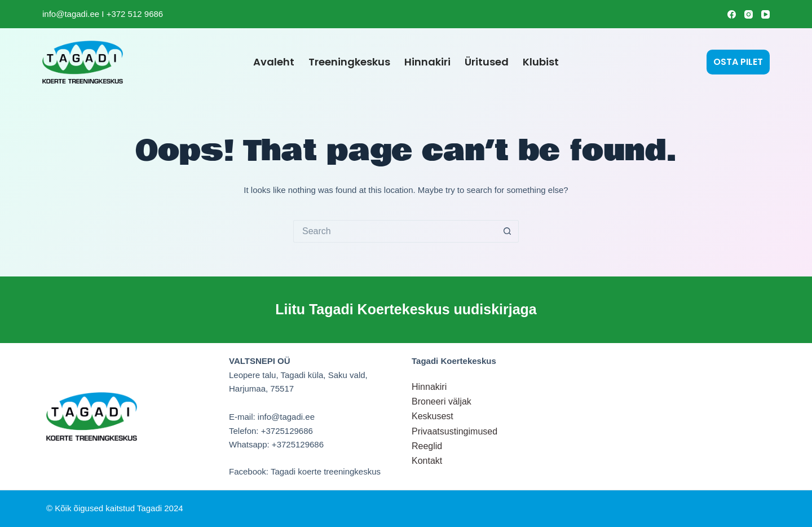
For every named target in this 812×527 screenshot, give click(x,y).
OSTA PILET (738, 62)
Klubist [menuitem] (541, 62)
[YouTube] (765, 14)
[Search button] (507, 231)
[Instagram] (749, 14)
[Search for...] (395, 231)
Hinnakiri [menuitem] (427, 62)
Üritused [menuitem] (487, 62)
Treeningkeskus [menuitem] (349, 62)
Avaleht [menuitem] (274, 62)
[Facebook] (732, 14)
